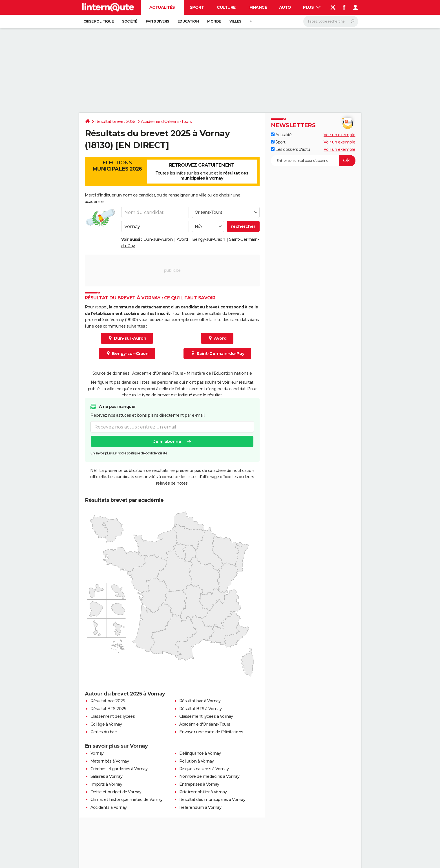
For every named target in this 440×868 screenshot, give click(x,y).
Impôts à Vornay (106, 784)
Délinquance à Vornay (200, 753)
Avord (182, 239)
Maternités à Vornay (110, 761)
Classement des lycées (113, 716)
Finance (258, 7)
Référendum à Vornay (200, 807)
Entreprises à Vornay (199, 784)
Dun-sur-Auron (158, 239)
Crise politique (99, 21)
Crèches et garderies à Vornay (119, 769)
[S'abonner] (313, 161)
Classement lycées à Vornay (206, 716)
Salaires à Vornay (107, 776)
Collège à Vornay (106, 724)
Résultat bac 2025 (108, 701)
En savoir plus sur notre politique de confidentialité (129, 453)
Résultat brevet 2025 (115, 122)
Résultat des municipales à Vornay (212, 799)
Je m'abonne (167, 442)
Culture (226, 7)
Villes (235, 21)
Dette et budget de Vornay (116, 792)
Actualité (281, 135)
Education (188, 21)
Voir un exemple (340, 135)
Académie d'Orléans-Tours (166, 122)
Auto (285, 7)
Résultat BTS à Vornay (201, 709)
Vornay (97, 753)
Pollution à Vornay (197, 761)
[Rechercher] (331, 21)
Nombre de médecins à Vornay (209, 776)
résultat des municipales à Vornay (214, 176)
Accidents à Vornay (109, 807)
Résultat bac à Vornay (200, 701)
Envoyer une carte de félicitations (211, 732)
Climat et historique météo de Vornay (127, 799)
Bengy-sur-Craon (209, 239)
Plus (312, 7)
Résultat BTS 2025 (108, 709)
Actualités (162, 7)
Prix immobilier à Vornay (203, 792)
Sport (197, 7)
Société (130, 21)
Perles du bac (104, 732)
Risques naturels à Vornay (204, 769)
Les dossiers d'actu (290, 149)
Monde (214, 21)
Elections (117, 166)
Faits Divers (157, 21)
